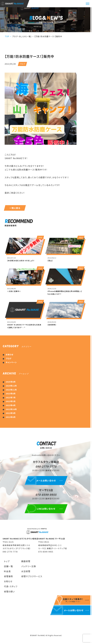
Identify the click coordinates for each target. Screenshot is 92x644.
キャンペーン (11, 362)
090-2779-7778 (46, 466)
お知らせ (9, 354)
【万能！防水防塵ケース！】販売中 (48, 36)
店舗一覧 (8, 566)
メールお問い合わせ (46, 481)
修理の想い (9, 591)
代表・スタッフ (11, 586)
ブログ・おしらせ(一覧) (22, 36)
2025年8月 (11, 382)
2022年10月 (11, 409)
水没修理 (26, 571)
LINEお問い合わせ (46, 509)
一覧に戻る (15, 208)
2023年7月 (11, 397)
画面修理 (26, 561)
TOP (7, 36)
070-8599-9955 (46, 495)
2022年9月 (11, 413)
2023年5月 (11, 401)
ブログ (9, 358)
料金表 (7, 571)
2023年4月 (11, 405)
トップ (7, 561)
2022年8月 (11, 417)
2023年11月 (11, 390)
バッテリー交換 (29, 566)
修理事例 (8, 576)
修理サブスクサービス (32, 576)
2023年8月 (11, 393)
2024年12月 (11, 386)
